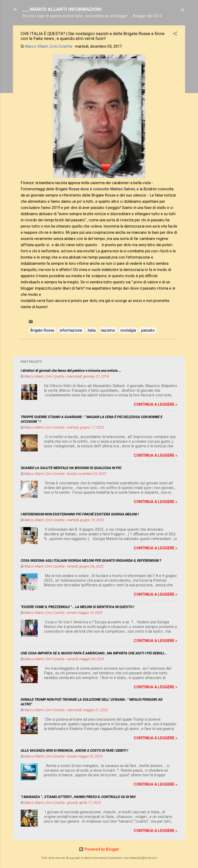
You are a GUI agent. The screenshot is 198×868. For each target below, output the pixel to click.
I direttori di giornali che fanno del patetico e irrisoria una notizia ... (71, 371)
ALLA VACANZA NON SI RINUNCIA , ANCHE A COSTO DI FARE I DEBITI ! (74, 750)
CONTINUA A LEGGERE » (156, 404)
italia (91, 330)
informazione (71, 330)
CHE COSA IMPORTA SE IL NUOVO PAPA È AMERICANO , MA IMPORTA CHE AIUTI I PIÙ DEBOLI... (94, 653)
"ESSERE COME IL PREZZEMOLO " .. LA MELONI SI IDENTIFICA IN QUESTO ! (77, 607)
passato (148, 330)
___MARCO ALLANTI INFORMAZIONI (62, 9)
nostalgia (128, 330)
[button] (175, 34)
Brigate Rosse (42, 330)
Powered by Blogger (99, 849)
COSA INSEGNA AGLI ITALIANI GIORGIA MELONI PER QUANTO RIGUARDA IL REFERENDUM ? (91, 560)
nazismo (108, 330)
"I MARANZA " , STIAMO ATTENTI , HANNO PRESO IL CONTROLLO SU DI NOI (78, 797)
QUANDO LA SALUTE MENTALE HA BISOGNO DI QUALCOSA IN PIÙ (71, 468)
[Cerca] (183, 11)
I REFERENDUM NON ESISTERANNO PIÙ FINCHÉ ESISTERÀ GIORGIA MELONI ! (80, 514)
